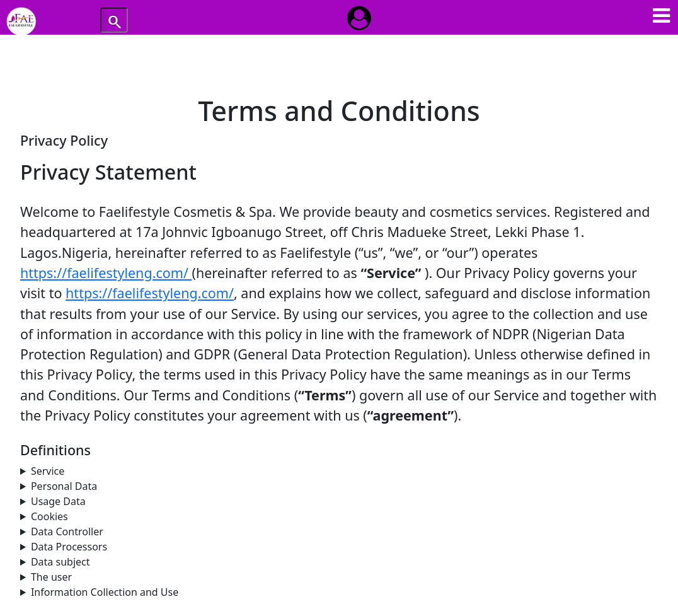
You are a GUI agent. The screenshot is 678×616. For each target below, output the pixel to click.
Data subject (60, 562)
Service (48, 471)
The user (51, 577)
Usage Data (58, 501)
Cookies (49, 516)
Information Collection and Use (105, 592)
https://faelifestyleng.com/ (106, 273)
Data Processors (69, 547)
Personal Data (64, 486)
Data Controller (67, 532)
